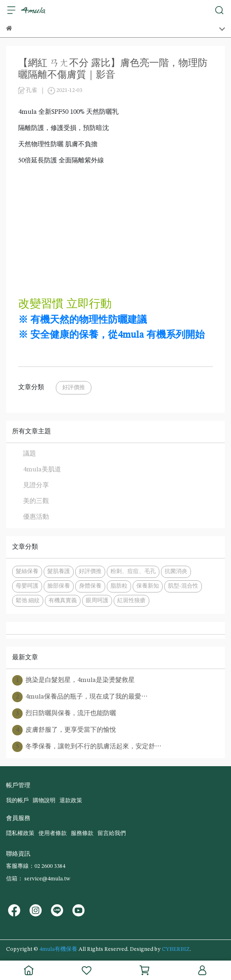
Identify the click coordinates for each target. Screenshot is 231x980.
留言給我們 (112, 833)
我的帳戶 (17, 801)
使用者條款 (53, 833)
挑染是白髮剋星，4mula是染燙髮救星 (73, 680)
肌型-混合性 (183, 586)
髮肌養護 (59, 571)
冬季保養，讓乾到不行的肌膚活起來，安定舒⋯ (87, 747)
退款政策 (71, 801)
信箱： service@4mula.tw (38, 879)
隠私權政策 (20, 833)
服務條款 (82, 833)
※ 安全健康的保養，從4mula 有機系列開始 (111, 335)
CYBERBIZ (176, 949)
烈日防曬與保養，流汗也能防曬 (64, 714)
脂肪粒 (119, 586)
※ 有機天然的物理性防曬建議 (83, 320)
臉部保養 (59, 586)
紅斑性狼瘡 (131, 601)
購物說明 (44, 801)
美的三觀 (36, 501)
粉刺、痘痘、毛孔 (133, 571)
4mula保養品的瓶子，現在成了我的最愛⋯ (80, 697)
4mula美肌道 (42, 470)
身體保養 (90, 586)
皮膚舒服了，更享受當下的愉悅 (64, 730)
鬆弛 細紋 (28, 601)
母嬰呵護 (27, 586)
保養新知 (148, 586)
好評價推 (74, 388)
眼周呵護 (97, 601)
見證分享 (36, 486)
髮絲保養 (27, 571)
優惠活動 (36, 517)
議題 (30, 454)
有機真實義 (63, 601)
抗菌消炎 (176, 571)
